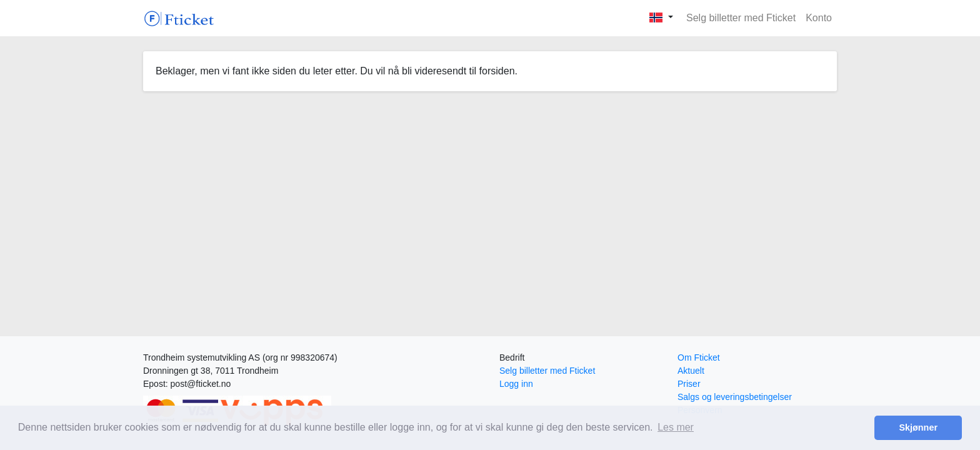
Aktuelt (691, 371)
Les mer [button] (676, 427)
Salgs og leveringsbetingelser (735, 397)
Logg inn (516, 384)
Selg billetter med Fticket (741, 18)
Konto (819, 18)
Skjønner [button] (918, 427)
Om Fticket (699, 357)
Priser (689, 384)
